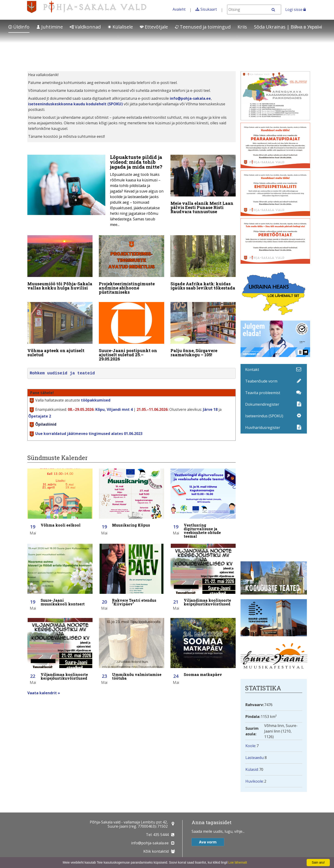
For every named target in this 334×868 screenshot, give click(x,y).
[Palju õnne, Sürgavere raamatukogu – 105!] (203, 331)
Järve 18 (210, 409)
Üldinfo (19, 27)
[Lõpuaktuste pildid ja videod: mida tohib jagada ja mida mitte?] (96, 192)
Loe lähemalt (238, 862)
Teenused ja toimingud (203, 27)
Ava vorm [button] (208, 842)
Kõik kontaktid (156, 851)
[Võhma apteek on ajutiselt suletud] (60, 331)
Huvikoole (254, 781)
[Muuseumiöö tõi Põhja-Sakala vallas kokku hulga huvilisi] (60, 264)
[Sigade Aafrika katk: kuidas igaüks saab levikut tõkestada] (203, 264)
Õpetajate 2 (40, 416)
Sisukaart (209, 9)
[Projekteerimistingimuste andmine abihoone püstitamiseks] (132, 266)
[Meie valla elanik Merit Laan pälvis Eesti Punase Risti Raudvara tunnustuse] (203, 185)
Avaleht (179, 9)
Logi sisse (295, 10)
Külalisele (120, 27)
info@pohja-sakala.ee (190, 98)
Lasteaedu (254, 758)
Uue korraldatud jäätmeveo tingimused (89, 434)
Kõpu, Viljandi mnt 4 (114, 409)
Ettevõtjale (154, 27)
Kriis (242, 27)
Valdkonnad (85, 27)
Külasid (252, 769)
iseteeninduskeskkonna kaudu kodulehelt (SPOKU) (75, 104)
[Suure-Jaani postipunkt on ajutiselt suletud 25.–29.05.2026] (132, 333)
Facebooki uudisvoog (275, 497)
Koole (250, 746)
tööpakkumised (96, 400)
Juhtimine (50, 27)
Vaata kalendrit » (44, 693)
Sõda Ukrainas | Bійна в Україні (288, 27)
